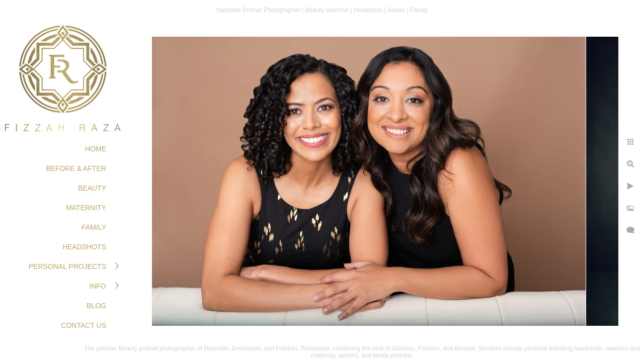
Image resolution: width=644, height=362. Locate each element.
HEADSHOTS (84, 247)
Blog (96, 306)
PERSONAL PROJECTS (67, 266)
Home (96, 149)
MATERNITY (86, 208)
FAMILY (94, 227)
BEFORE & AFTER (76, 168)
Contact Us (84, 325)
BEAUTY (92, 188)
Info (98, 286)
